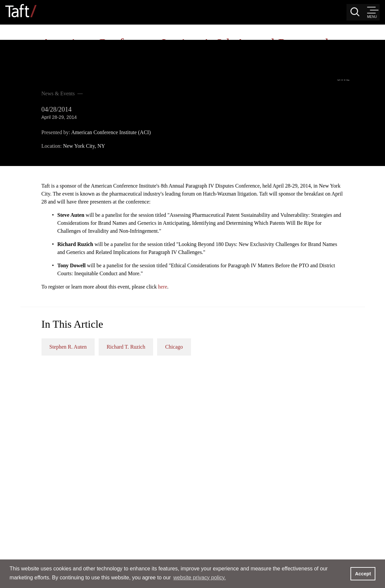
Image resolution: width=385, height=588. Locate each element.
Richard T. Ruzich (260, 307)
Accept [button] (363, 574)
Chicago (308, 307)
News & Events (38, 41)
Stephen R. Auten (202, 307)
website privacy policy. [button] (200, 578)
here (297, 247)
